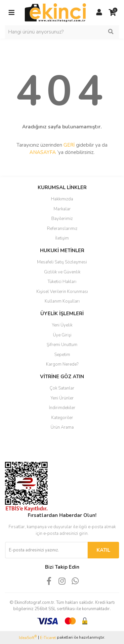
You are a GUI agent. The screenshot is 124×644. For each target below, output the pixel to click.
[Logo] (55, 12)
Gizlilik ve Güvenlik (62, 272)
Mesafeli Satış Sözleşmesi (62, 262)
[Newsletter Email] (46, 550)
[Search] (62, 32)
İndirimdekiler (62, 408)
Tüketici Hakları (62, 282)
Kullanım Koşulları (62, 301)
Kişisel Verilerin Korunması (62, 292)
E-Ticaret (48, 638)
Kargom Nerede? (62, 364)
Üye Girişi (62, 335)
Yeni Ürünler (62, 398)
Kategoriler (62, 418)
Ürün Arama (62, 427)
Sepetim (62, 355)
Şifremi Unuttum (62, 345)
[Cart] (112, 13)
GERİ (69, 145)
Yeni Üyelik (62, 325)
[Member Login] (99, 13)
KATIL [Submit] (103, 550)
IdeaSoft (28, 638)
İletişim (62, 238)
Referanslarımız (62, 229)
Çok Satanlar (62, 388)
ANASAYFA (43, 152)
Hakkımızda (62, 199)
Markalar (62, 209)
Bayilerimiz (62, 219)
